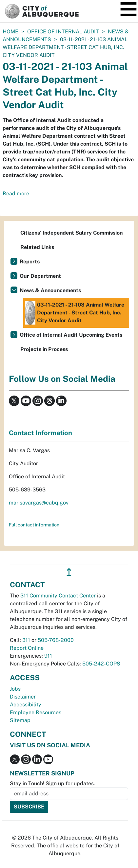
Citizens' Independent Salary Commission (71, 233)
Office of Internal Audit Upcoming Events (71, 335)
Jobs (15, 689)
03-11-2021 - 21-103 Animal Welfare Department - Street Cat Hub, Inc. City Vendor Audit (75, 313)
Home (10, 32)
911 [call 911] (48, 656)
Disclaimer (23, 697)
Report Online (27, 648)
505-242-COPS (101, 664)
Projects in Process (44, 349)
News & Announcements (50, 290)
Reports (30, 262)
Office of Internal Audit (63, 32)
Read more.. (17, 194)
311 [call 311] (26, 640)
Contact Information (40, 433)
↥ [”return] (69, 572)
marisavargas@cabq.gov (39, 503)
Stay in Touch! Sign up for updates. (52, 783)
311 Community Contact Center (58, 596)
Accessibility (26, 705)
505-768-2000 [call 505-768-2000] (56, 640)
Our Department (40, 276)
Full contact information (34, 525)
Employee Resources (36, 712)
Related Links (37, 247)
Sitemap (20, 720)
